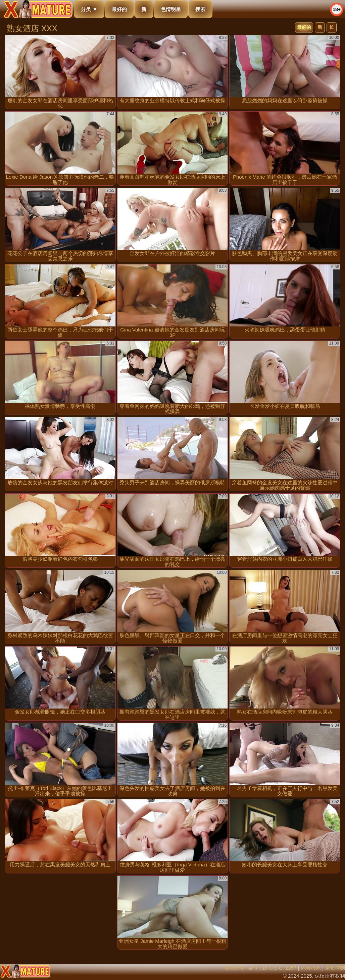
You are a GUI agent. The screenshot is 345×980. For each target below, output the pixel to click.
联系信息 (234, 968)
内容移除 (311, 968)
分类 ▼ (89, 9)
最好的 (119, 9)
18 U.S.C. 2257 (279, 968)
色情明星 (171, 9)
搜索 (200, 9)
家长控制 (335, 968)
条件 (253, 968)
